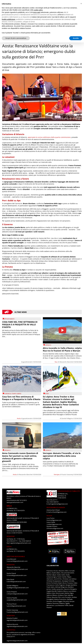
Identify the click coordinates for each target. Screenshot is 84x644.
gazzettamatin (28, 362)
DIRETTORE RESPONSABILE (16, 556)
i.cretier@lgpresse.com (54, 524)
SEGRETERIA (11, 616)
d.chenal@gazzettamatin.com (17, 575)
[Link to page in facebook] (54, 560)
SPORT (47, 394)
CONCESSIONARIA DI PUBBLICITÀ (68, 491)
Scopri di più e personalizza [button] (16, 38)
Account (49, 516)
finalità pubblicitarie (9, 19)
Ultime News (21, 312)
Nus (56, 362)
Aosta (19, 418)
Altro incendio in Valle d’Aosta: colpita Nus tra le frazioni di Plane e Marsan (62, 349)
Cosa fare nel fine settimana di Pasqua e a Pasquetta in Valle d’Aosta (21, 398)
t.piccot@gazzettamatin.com (16, 606)
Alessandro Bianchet (66, 362)
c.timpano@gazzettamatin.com (17, 594)
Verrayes (57, 474)
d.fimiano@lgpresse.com (55, 528)
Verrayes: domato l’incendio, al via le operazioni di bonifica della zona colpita (62, 456)
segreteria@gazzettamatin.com (21, 543)
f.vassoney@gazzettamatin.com (17, 612)
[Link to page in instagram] (70, 562)
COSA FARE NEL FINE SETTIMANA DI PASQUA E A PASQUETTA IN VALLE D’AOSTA (20, 325)
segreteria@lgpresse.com (59, 504)
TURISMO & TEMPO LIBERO (13, 394)
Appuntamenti (9, 319)
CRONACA (48, 345)
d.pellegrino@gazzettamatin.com (18, 588)
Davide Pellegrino (67, 418)
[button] (81, 4)
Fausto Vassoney (67, 474)
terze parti (37, 12)
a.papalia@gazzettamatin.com (17, 600)
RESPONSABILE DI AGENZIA (56, 507)
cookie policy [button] (38, 10)
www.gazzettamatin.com (15, 502)
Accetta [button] (76, 38)
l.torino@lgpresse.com (54, 520)
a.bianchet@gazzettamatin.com (17, 569)
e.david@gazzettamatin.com (16, 581)
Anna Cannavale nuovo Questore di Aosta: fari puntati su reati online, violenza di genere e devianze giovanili (20, 457)
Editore (9, 506)
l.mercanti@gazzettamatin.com (17, 561)
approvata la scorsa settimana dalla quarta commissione (49, 137)
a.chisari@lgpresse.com (59, 512)
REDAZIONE (11, 536)
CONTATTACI (11, 630)
